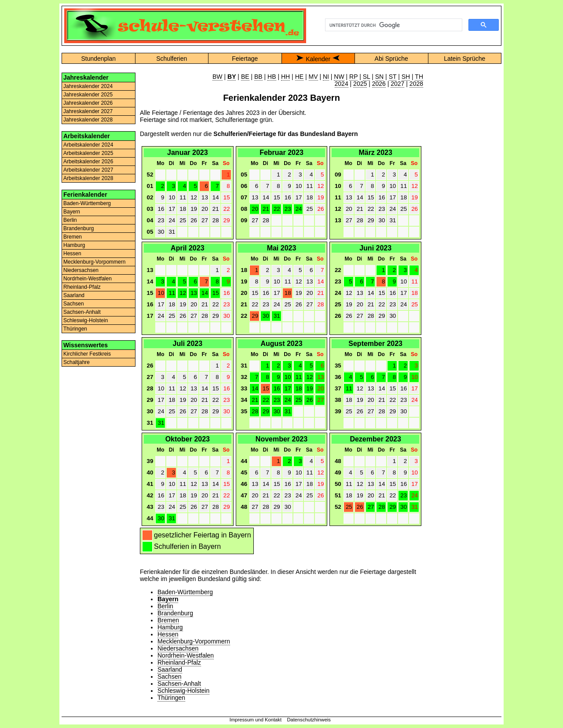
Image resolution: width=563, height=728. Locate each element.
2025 (360, 84)
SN (379, 77)
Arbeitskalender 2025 (88, 153)
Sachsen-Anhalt (82, 312)
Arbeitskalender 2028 (88, 178)
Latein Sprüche (464, 59)
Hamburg (74, 245)
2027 (397, 84)
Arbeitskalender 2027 (88, 170)
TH (419, 77)
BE (245, 77)
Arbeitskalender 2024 (88, 145)
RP (353, 77)
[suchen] (393, 25)
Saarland (74, 295)
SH (406, 77)
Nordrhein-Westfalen (88, 279)
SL (367, 77)
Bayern (72, 212)
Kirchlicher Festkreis (87, 354)
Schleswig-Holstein (86, 320)
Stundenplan (98, 59)
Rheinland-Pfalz (82, 287)
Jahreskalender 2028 (88, 120)
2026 (379, 84)
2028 (416, 84)
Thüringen (75, 329)
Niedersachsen (81, 270)
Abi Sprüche (391, 59)
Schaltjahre (77, 362)
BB (258, 77)
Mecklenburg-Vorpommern (94, 262)
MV (313, 77)
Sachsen (74, 304)
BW (218, 77)
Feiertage (245, 59)
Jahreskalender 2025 (88, 95)
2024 (342, 84)
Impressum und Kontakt (256, 720)
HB (272, 77)
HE (299, 77)
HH (285, 77)
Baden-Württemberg (87, 203)
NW (339, 77)
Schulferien (172, 59)
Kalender (318, 59)
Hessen (72, 254)
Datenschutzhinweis (309, 720)
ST (393, 77)
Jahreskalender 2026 (88, 103)
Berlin (70, 220)
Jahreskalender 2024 (88, 86)
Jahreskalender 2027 (88, 111)
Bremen (73, 237)
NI (326, 77)
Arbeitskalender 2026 (88, 162)
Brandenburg (79, 228)
